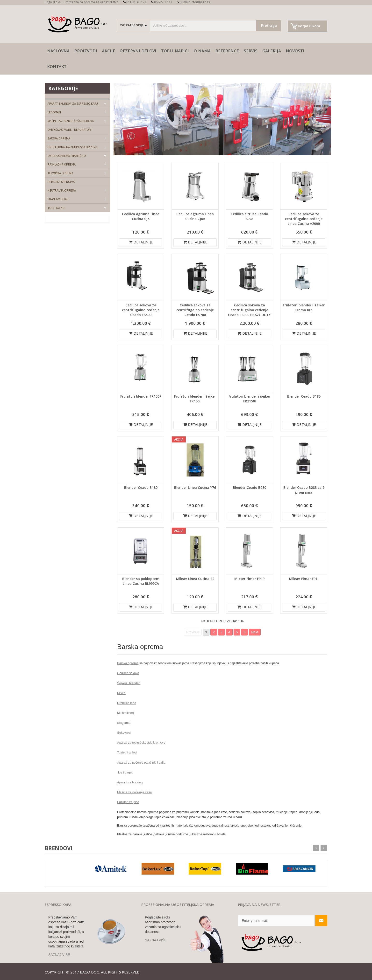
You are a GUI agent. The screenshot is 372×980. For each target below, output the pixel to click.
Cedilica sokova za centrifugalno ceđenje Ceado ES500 (141, 311)
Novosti (295, 52)
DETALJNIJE (141, 243)
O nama (202, 52)
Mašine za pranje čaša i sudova (71, 121)
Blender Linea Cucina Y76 (195, 488)
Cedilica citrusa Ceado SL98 (249, 217)
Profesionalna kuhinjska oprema (72, 147)
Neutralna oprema (62, 190)
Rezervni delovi (138, 52)
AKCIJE (109, 52)
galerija (272, 52)
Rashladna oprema (62, 164)
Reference (227, 52)
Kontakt (57, 67)
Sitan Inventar (58, 199)
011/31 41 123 (135, 3)
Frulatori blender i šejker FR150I (195, 399)
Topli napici (175, 52)
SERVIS (251, 52)
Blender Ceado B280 (250, 488)
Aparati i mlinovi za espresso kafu (73, 104)
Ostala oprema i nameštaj (67, 156)
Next (255, 632)
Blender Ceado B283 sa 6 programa (304, 490)
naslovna (58, 52)
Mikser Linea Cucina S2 (195, 579)
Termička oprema (60, 173)
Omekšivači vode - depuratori (70, 130)
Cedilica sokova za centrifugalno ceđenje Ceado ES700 (195, 311)
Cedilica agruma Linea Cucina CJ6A (195, 217)
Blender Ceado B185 (304, 397)
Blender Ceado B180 (141, 488)
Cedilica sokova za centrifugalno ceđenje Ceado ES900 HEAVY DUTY (249, 311)
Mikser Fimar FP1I (304, 579)
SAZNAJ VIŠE (59, 955)
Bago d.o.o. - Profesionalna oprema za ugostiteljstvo (82, 3)
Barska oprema (59, 138)
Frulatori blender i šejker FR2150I (249, 399)
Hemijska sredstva (61, 182)
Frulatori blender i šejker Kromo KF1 (304, 308)
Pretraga (269, 26)
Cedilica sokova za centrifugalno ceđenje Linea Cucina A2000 (304, 219)
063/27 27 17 (162, 3)
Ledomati (54, 112)
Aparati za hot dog (130, 782)
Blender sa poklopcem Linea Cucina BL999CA (141, 582)
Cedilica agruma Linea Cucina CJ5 (141, 217)
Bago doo (90, 973)
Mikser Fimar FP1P (249, 579)
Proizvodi (86, 52)
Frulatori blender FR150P (141, 397)
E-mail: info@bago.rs (193, 3)
